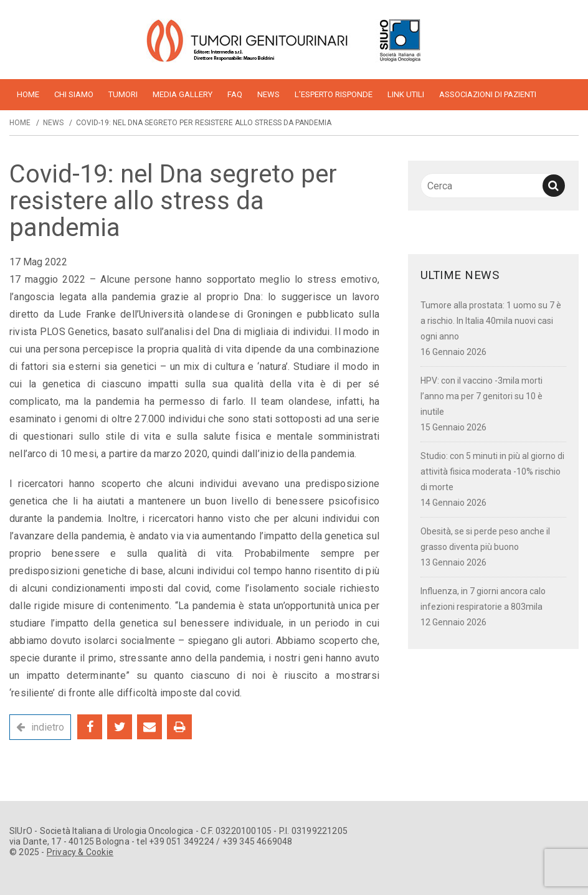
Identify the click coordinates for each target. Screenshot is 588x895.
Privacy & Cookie (80, 852)
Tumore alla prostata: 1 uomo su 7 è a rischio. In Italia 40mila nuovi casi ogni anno (491, 321)
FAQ (235, 94)
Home (20, 123)
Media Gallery (183, 94)
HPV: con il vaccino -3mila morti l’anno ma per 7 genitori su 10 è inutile (481, 396)
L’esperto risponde (334, 94)
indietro (48, 727)
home (28, 94)
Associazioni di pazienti (488, 94)
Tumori (123, 94)
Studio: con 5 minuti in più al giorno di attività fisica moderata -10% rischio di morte (492, 471)
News (268, 94)
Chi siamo (74, 94)
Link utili (406, 94)
